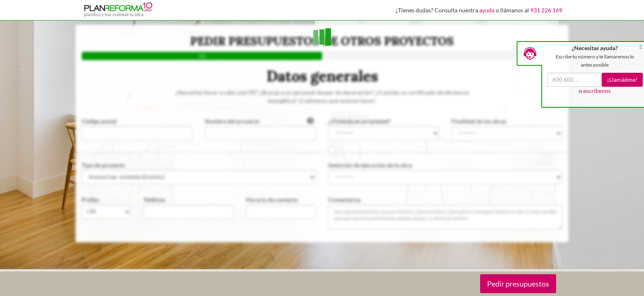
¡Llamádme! (622, 80)
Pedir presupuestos (518, 284)
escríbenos (597, 91)
